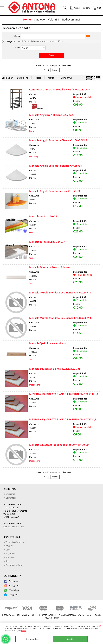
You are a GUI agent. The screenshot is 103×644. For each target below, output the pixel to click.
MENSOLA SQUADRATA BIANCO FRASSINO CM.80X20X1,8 (63, 419)
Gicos (32, 232)
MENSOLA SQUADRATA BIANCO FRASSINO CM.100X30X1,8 (64, 394)
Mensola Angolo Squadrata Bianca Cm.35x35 (56, 166)
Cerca (17, 36)
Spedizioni (10, 557)
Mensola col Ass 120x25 (43, 216)
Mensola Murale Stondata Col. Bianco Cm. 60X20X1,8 (60, 292)
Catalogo (39, 20)
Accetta (70, 639)
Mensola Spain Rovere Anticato (48, 343)
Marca (17, 47)
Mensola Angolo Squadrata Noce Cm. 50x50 (55, 191)
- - (30, 182)
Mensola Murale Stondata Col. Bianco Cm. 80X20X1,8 (60, 318)
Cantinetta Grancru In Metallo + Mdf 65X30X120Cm (60, 89)
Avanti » (55, 70)
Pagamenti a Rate (14, 565)
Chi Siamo (10, 494)
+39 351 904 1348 (16, 527)
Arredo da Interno (32, 41)
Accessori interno (49, 41)
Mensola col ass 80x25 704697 (47, 242)
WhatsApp (11, 590)
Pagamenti (11, 553)
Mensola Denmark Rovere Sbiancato (51, 267)
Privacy (24, 631)
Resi (7, 561)
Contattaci (11, 498)
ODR (8, 550)
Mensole (62, 41)
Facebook (11, 581)
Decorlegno (35, 156)
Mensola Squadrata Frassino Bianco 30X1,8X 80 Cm (59, 445)
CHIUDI (100, 626)
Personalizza (33, 639)
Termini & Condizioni (16, 542)
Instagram (11, 586)
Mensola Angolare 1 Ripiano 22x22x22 (52, 115)
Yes (31, 283)
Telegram (11, 595)
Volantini (54, 20)
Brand (32, 131)
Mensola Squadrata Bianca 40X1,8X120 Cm (55, 369)
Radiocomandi (71, 20)
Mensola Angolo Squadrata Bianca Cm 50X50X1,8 (58, 140)
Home (27, 20)
